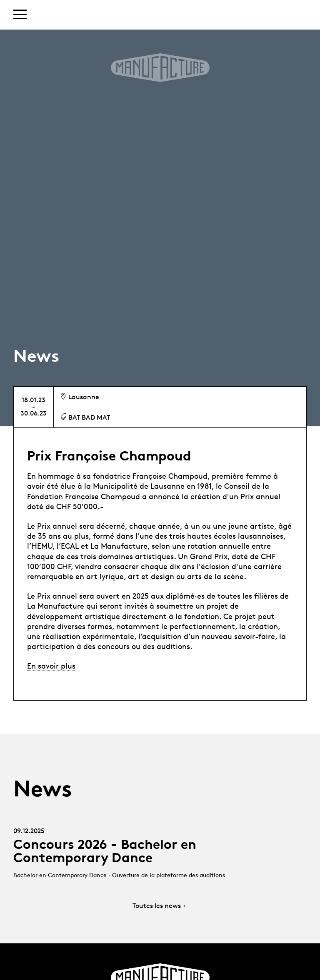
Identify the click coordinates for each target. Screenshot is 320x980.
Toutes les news (160, 906)
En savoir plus (51, 666)
